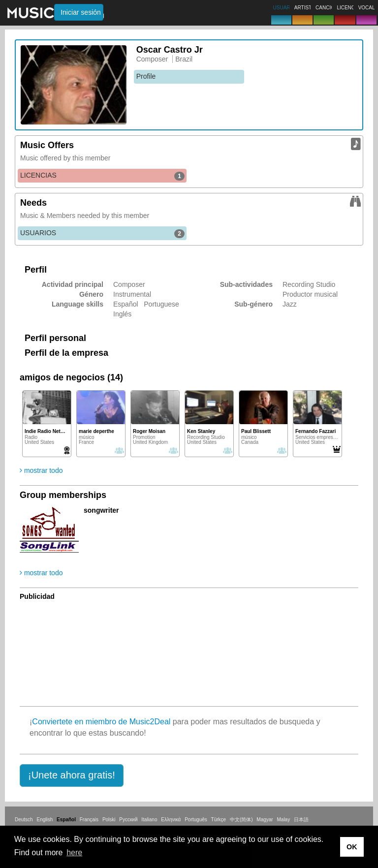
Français (89, 820)
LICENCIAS (102, 176)
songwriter (101, 510)
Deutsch (24, 820)
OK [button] (352, 847)
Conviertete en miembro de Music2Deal (101, 722)
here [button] (74, 852)
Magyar (265, 820)
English (45, 820)
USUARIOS (102, 233)
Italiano (149, 820)
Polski (109, 820)
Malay (284, 820)
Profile (146, 76)
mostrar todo (41, 470)
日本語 (301, 820)
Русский (128, 820)
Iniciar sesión (81, 12)
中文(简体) (241, 820)
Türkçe (219, 820)
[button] (72, 775)
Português (196, 820)
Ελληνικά (171, 820)
